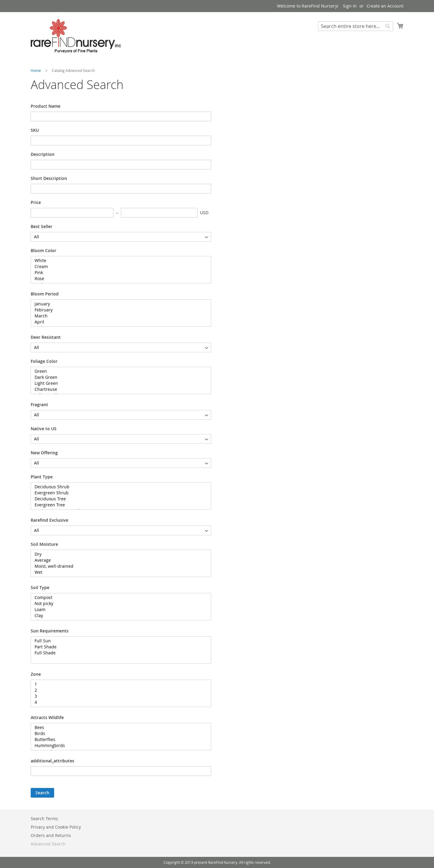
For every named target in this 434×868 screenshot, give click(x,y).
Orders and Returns (51, 835)
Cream (119, 267)
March (119, 316)
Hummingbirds (119, 746)
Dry (119, 554)
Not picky (119, 604)
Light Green (119, 383)
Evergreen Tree (119, 505)
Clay (119, 616)
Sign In (350, 6)
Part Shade (119, 647)
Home (36, 70)
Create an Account (385, 6)
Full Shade (119, 653)
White (119, 261)
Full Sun (119, 641)
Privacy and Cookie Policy (56, 827)
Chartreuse (119, 389)
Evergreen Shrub (119, 493)
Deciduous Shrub (119, 487)
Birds (119, 734)
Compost (119, 598)
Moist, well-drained (119, 566)
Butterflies (119, 740)
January (119, 304)
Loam (119, 610)
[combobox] (356, 26)
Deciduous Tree (119, 499)
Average (119, 560)
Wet (119, 572)
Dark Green (119, 377)
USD (204, 213)
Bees (119, 727)
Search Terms (44, 819)
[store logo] (76, 36)
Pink (119, 273)
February (119, 310)
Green (119, 371)
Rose (119, 279)
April (119, 322)
